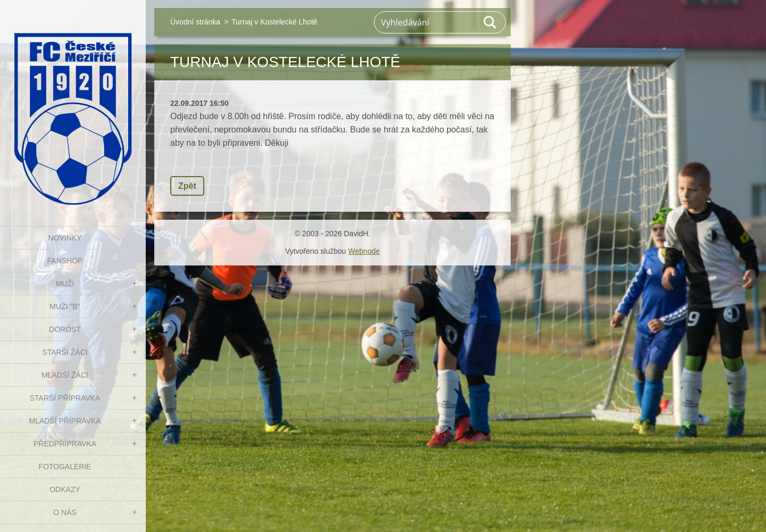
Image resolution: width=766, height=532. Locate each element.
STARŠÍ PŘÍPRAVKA (65, 398)
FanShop (65, 261)
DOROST (65, 329)
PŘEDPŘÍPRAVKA (65, 444)
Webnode (364, 251)
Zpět (187, 186)
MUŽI (65, 284)
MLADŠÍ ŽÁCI (65, 375)
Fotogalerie (65, 467)
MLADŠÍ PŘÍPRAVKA (65, 421)
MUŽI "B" (65, 306)
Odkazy (65, 489)
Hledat (490, 22)
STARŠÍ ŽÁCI (65, 352)
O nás (65, 512)
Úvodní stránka (195, 22)
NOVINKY (65, 238)
